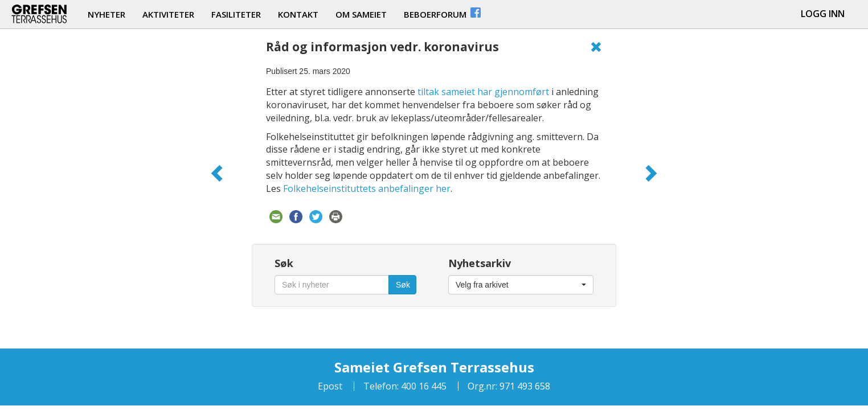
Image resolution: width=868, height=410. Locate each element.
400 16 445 (423, 386)
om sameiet (361, 14)
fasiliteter (236, 14)
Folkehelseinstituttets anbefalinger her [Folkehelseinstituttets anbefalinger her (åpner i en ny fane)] (367, 188)
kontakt (298, 14)
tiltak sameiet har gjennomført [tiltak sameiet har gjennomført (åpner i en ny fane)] (483, 92)
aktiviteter (168, 14)
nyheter (107, 14)
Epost (330, 386)
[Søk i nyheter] (332, 285)
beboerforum (443, 13)
